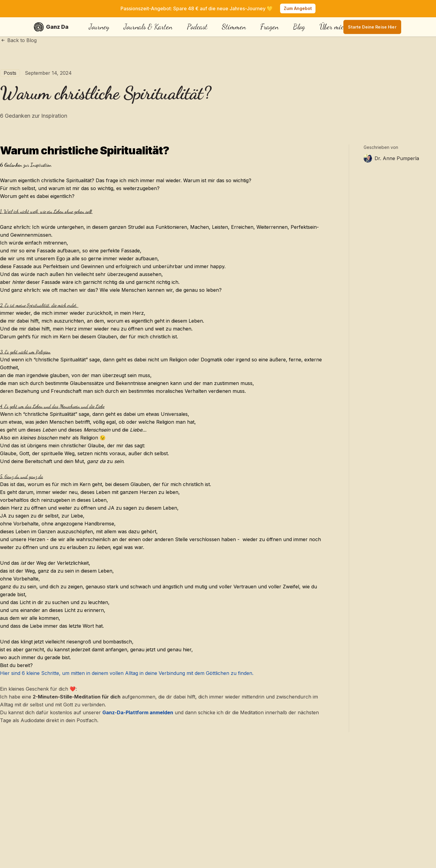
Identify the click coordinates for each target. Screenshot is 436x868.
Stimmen (234, 27)
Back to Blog (18, 40)
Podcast (197, 27)
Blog (299, 27)
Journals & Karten (148, 27)
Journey (99, 27)
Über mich (333, 27)
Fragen (269, 27)
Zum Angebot (298, 8)
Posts (10, 73)
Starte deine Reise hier (372, 27)
